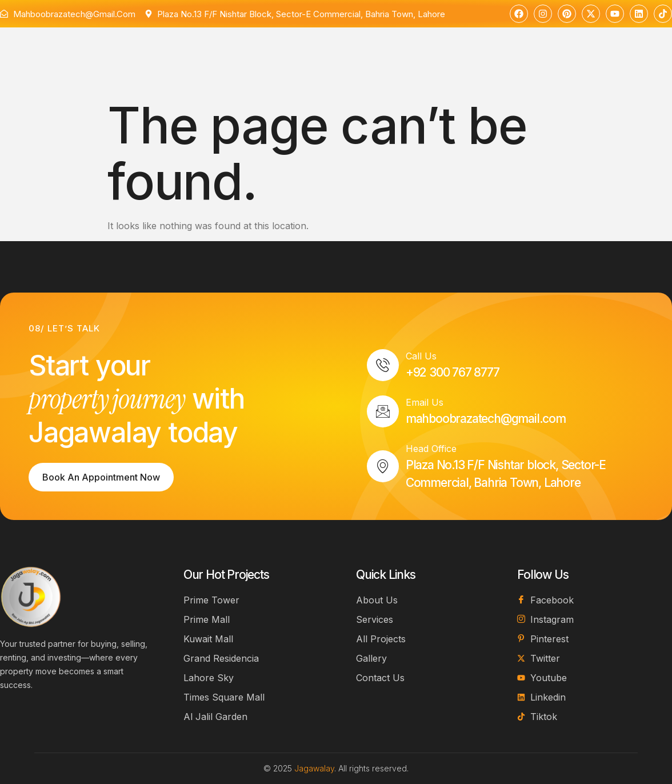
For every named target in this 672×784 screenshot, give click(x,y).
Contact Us (358, 44)
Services (228, 44)
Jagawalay (314, 768)
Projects (290, 45)
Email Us (425, 402)
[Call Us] (383, 365)
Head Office (431, 449)
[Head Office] (383, 466)
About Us (170, 44)
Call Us (421, 356)
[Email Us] (383, 411)
